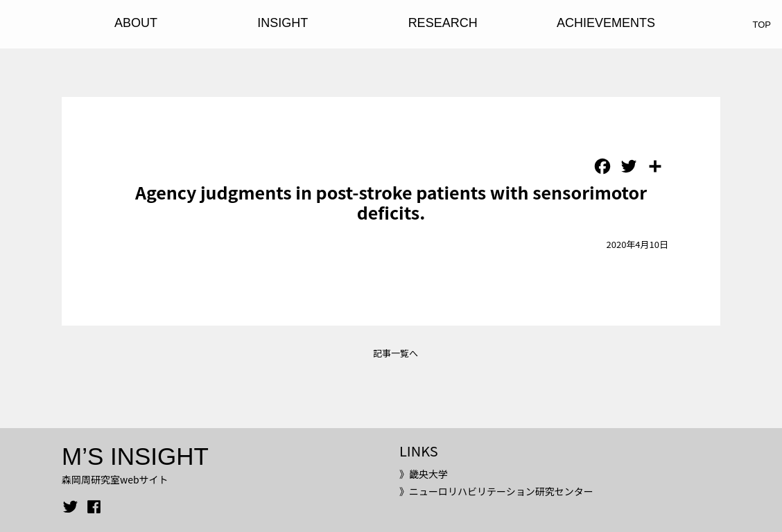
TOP (762, 25)
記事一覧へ (396, 353)
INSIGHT (283, 23)
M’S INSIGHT (135, 456)
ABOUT (136, 23)
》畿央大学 (424, 474)
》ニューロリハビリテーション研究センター (496, 491)
